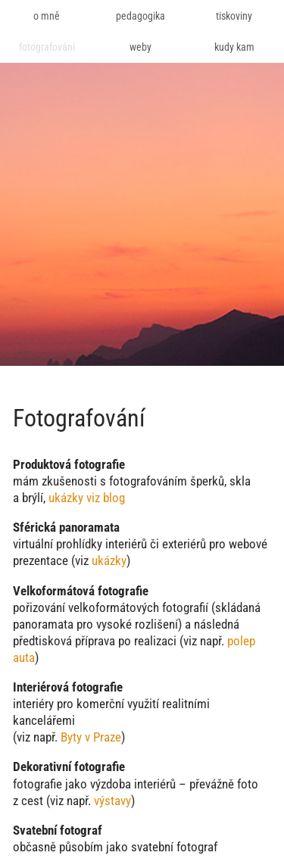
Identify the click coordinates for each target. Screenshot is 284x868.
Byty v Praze (91, 737)
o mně (47, 16)
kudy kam (234, 47)
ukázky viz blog (87, 498)
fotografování (47, 47)
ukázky (109, 560)
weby (140, 47)
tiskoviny (234, 16)
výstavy (112, 801)
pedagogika (140, 16)
